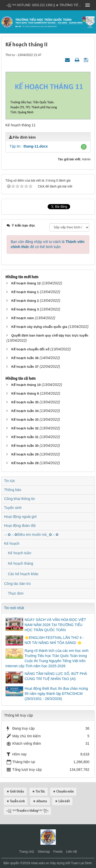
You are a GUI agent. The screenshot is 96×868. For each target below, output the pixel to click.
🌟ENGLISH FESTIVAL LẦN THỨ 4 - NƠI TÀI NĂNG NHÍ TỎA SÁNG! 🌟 (54, 640)
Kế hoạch (12, 543)
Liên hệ (71, 852)
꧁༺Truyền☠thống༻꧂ (27, 811)
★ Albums (40, 801)
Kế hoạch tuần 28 (25, 463)
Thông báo (13, 490)
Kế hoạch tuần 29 (25, 454)
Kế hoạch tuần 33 (25, 420)
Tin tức (10, 481)
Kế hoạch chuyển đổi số (30, 349)
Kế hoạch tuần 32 (25, 428)
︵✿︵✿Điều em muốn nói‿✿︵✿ (31, 535)
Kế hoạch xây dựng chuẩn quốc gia (39, 327)
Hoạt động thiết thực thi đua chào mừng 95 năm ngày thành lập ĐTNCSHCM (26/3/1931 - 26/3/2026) (56, 694)
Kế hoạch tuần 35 (25, 402)
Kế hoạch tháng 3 (25, 309)
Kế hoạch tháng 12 (26, 283)
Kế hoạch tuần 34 (25, 411)
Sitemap (44, 852)
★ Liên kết (62, 801)
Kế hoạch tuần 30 (25, 446)
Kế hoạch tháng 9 (25, 393)
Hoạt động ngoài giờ (20, 517)
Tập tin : (29, 146)
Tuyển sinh (13, 508)
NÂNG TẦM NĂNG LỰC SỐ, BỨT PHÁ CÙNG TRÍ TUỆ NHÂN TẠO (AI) (56, 676)
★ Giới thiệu (15, 791)
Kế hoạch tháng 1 (25, 292)
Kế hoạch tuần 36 (25, 358)
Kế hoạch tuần (20, 553)
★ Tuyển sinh (16, 801)
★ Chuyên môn (63, 791)
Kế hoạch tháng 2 (25, 301)
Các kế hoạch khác (23, 574)
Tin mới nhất (14, 608)
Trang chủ (27, 852)
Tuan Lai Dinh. (82, 863)
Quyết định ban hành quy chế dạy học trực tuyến (50, 335)
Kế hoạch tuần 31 (25, 437)
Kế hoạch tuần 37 (25, 367)
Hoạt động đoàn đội (20, 526)
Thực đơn (16, 593)
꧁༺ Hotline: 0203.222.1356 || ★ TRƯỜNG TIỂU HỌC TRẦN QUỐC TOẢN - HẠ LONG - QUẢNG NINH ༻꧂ (44, 5)
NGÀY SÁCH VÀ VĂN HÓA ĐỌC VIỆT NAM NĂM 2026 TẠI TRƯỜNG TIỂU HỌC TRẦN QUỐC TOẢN (55, 625)
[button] (84, 147)
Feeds (58, 852)
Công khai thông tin (20, 499)
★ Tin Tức (39, 791)
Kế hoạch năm (23, 318)
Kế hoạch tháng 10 (26, 385)
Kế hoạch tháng (21, 563)
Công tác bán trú (17, 584)
